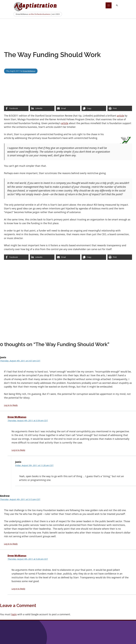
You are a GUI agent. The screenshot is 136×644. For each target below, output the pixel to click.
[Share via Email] (68, 108)
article (121, 116)
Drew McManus (29, 71)
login (14, 614)
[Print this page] (120, 108)
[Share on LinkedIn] (42, 108)
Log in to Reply (11, 405)
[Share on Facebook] (16, 108)
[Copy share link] (94, 108)
